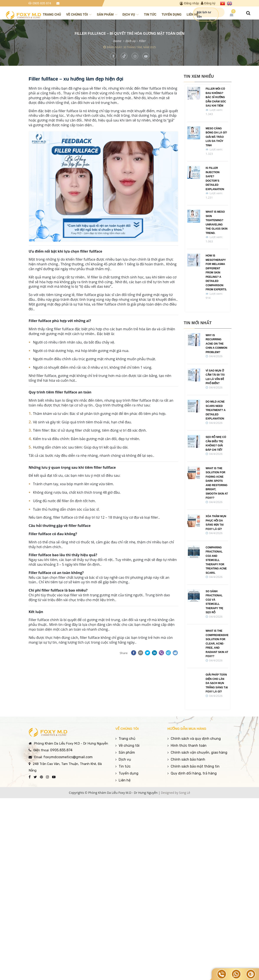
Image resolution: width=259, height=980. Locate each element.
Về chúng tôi (79, 15)
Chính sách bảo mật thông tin (195, 766)
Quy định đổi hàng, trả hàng (194, 773)
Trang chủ (52, 15)
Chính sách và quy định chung (196, 739)
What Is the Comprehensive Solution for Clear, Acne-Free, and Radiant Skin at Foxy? (217, 644)
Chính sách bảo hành (188, 759)
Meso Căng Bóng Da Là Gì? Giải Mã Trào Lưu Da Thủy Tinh (216, 137)
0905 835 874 (42, 3)
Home (117, 41)
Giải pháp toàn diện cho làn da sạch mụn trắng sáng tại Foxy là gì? (217, 683)
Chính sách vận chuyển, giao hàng (199, 752)
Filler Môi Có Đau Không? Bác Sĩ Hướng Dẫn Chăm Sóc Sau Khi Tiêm (216, 97)
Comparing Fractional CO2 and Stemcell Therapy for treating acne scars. (216, 560)
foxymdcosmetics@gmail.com (68, 757)
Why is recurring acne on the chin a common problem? (216, 344)
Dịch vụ (131, 15)
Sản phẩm (107, 15)
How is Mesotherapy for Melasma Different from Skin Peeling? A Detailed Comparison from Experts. (216, 273)
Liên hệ (193, 15)
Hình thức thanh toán (189, 746)
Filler (142, 41)
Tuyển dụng (172, 15)
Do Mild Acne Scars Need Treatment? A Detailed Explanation (216, 410)
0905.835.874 (61, 750)
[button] (133, 653)
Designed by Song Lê (176, 793)
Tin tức (150, 15)
